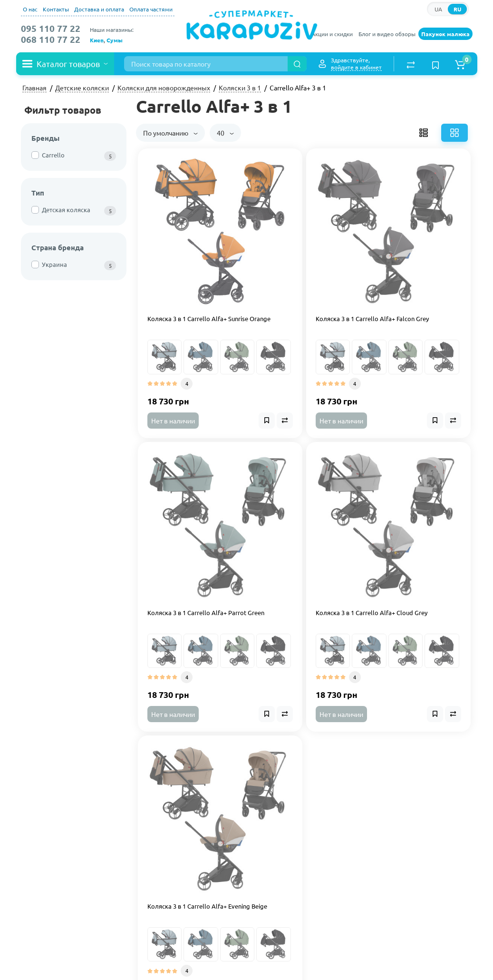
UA (438, 9)
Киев (97, 40)
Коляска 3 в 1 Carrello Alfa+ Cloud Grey (372, 613)
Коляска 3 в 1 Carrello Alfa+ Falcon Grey (372, 319)
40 (225, 133)
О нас (30, 9)
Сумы (115, 40)
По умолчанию (170, 133)
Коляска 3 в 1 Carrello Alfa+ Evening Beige (207, 906)
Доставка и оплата (99, 9)
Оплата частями (151, 9)
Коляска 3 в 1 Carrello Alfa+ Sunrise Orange (209, 319)
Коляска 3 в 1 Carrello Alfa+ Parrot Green (206, 613)
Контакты (56, 9)
